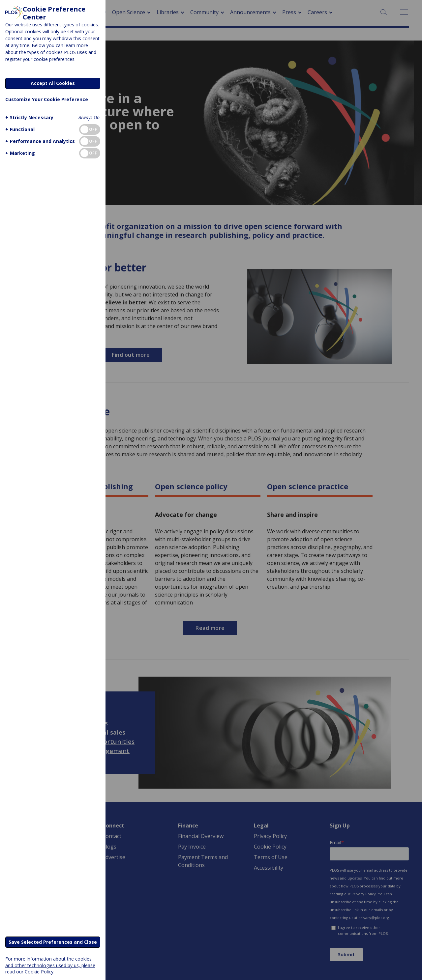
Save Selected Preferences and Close (53, 942)
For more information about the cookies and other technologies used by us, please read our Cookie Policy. (50, 965)
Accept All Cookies (53, 83)
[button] (29, 117)
